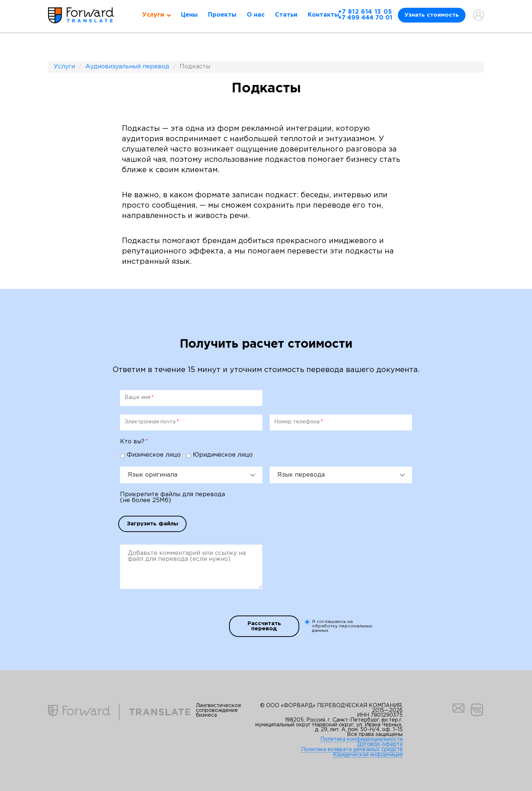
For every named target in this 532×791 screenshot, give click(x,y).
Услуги (64, 67)
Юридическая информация (368, 755)
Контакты (323, 15)
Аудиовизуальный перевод (127, 67)
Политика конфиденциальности (362, 739)
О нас (256, 15)
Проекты (222, 15)
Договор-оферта (380, 744)
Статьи (286, 15)
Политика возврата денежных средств (352, 750)
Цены (189, 15)
